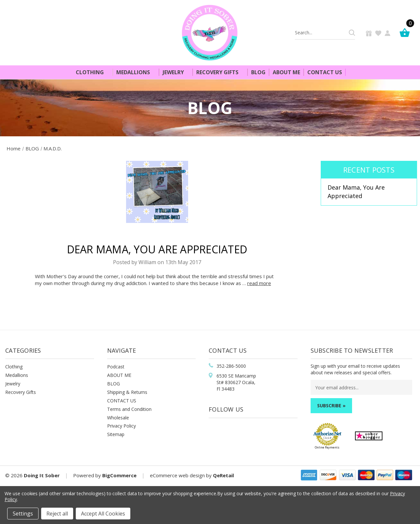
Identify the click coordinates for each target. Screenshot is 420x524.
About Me (286, 72)
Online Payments (327, 447)
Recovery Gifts (220, 72)
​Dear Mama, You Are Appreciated (157, 249)
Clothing (93, 72)
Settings (23, 514)
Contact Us (325, 72)
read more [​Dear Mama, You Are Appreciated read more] (259, 283)
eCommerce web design (177, 475)
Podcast (116, 367)
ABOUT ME (119, 375)
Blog (258, 72)
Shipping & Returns (127, 392)
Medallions (136, 72)
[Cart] (406, 33)
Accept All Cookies (103, 514)
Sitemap (116, 434)
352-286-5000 (231, 366)
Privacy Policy (121, 426)
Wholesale (118, 418)
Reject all (57, 514)
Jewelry (176, 72)
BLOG (113, 384)
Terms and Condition (129, 409)
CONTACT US (122, 401)
